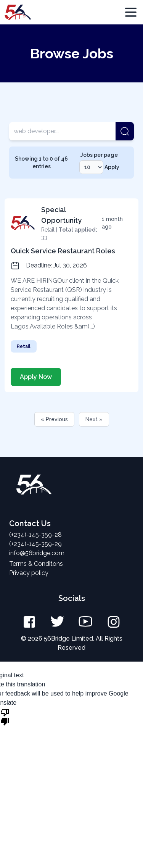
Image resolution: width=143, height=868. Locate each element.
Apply (112, 167)
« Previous (54, 419)
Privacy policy (29, 573)
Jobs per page (99, 155)
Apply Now (36, 377)
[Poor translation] (5, 717)
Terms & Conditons (36, 564)
